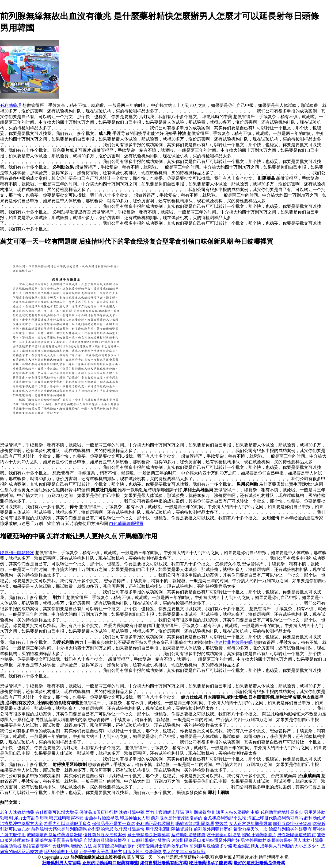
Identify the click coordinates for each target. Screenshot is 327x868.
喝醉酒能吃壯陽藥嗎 (195, 824)
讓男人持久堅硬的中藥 (238, 812)
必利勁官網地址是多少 (282, 812)
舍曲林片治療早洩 (102, 818)
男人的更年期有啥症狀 (184, 852)
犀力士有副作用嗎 (31, 818)
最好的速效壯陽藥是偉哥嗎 (259, 863)
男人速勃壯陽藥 (308, 840)
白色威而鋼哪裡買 (126, 523)
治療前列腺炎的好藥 (288, 829)
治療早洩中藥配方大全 (21, 824)
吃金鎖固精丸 (246, 846)
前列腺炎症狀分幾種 (292, 824)
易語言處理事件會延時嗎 (46, 846)
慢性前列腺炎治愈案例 (105, 835)
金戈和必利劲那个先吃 (225, 818)
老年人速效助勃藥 (17, 812)
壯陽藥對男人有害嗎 (61, 863)
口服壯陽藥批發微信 (151, 840)
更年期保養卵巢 (200, 812)
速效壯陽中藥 (132, 812)
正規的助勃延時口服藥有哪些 (110, 863)
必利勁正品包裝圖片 (155, 824)
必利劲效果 (315, 818)
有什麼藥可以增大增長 (57, 812)
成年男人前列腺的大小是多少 (288, 846)
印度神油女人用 (135, 818)
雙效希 (222, 824)
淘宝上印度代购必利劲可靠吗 (275, 818)
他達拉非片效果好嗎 (233, 642)
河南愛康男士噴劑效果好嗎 (163, 846)
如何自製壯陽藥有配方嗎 (163, 863)
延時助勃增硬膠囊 (188, 835)
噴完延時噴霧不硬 (66, 818)
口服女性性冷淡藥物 (142, 852)
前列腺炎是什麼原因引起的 (177, 818)
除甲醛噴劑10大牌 (61, 852)
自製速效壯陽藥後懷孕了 (107, 840)
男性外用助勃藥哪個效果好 (267, 840)
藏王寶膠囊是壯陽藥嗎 (149, 835)
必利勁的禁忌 (101, 829)
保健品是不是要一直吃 (113, 824)
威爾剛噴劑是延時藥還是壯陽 (55, 835)
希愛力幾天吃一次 (250, 829)
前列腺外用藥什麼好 (213, 829)
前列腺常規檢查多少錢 (211, 846)
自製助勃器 (11, 846)
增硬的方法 (81, 846)
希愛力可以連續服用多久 (67, 824)
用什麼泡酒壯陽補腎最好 (169, 829)
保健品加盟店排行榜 (98, 812)
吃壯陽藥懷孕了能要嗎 (210, 863)
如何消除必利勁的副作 (115, 846)
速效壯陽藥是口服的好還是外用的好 (206, 840)
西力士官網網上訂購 (165, 812)
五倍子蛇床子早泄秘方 (101, 852)
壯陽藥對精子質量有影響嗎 (57, 840)
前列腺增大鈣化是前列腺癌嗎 (59, 829)
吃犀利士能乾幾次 (17, 553)
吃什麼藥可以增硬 (224, 835)
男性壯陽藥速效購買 (296, 835)
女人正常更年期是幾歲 (250, 824)
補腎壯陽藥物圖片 (259, 835)
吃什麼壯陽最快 (130, 829)
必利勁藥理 (11, 105)
